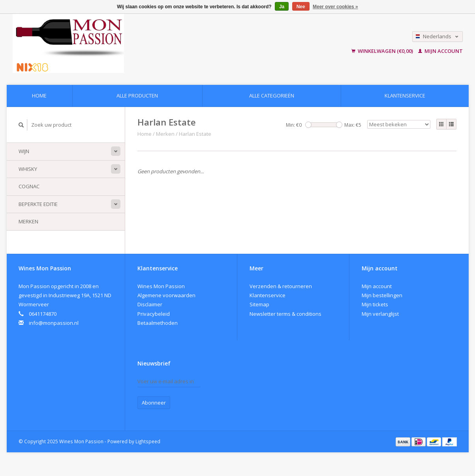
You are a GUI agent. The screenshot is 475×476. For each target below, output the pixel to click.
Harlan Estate (195, 134)
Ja (282, 7)
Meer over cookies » (335, 7)
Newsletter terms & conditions (285, 314)
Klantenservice (405, 96)
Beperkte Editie (38, 204)
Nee (301, 7)
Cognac (29, 186)
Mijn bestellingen (382, 295)
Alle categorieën (272, 96)
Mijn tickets (375, 304)
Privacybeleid (154, 314)
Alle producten (137, 96)
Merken (28, 221)
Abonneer (154, 403)
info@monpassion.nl (54, 323)
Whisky (28, 169)
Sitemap (259, 304)
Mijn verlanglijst (380, 314)
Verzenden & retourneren (281, 286)
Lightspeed (148, 441)
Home (39, 96)
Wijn (24, 151)
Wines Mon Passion (161, 286)
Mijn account (440, 51)
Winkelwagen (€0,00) (383, 51)
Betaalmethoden (158, 323)
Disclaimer (150, 304)
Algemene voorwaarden (166, 295)
